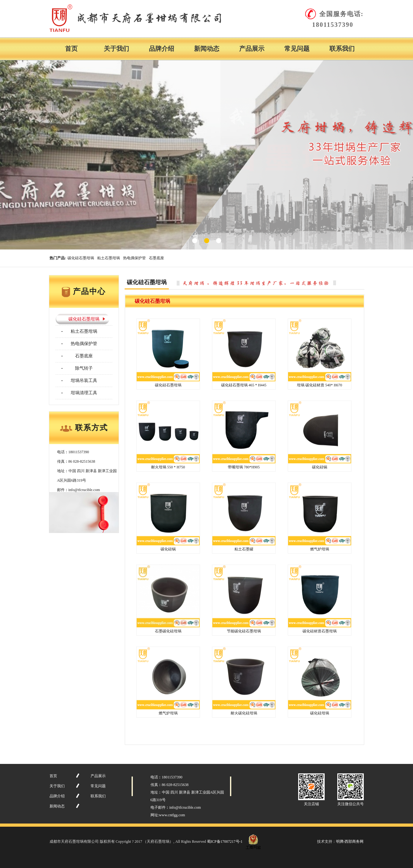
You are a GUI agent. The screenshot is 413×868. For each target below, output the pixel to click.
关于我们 (116, 49)
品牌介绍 (162, 49)
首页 (71, 49)
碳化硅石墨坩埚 (81, 258)
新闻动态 (207, 49)
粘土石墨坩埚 (109, 258)
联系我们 (342, 49)
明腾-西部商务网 (350, 842)
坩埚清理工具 (84, 393)
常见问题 (297, 49)
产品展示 (252, 49)
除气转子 (84, 368)
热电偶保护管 (134, 258)
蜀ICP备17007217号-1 (225, 842)
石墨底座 (156, 258)
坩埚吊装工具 (84, 381)
